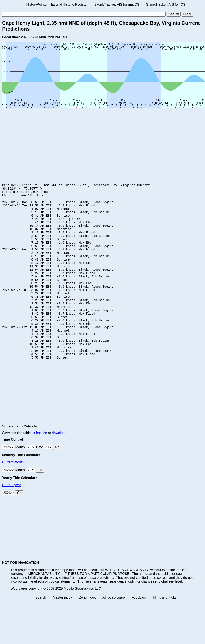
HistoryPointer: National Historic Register (57, 5)
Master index (63, 630)
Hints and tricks (165, 630)
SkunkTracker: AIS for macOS (117, 5)
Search (41, 630)
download (59, 466)
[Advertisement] (81, 142)
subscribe (40, 466)
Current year (12, 518)
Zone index (87, 630)
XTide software (114, 630)
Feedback (139, 630)
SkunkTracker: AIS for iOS (166, 5)
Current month (13, 495)
